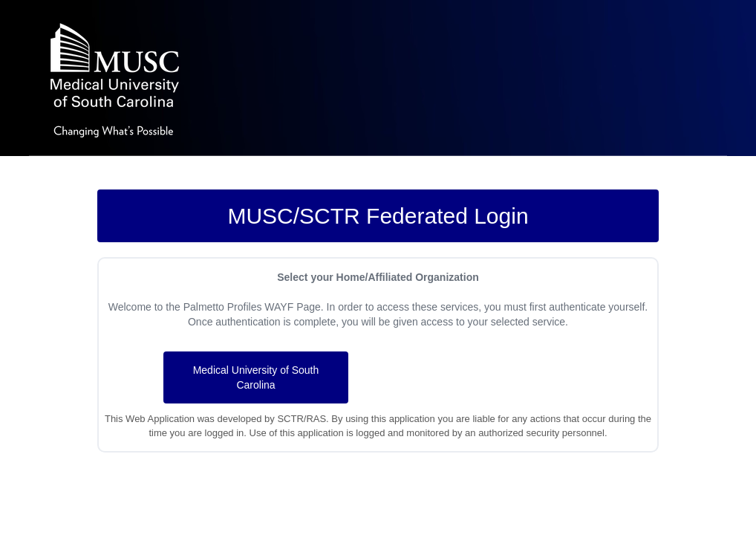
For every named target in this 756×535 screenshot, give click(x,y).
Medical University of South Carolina (256, 377)
